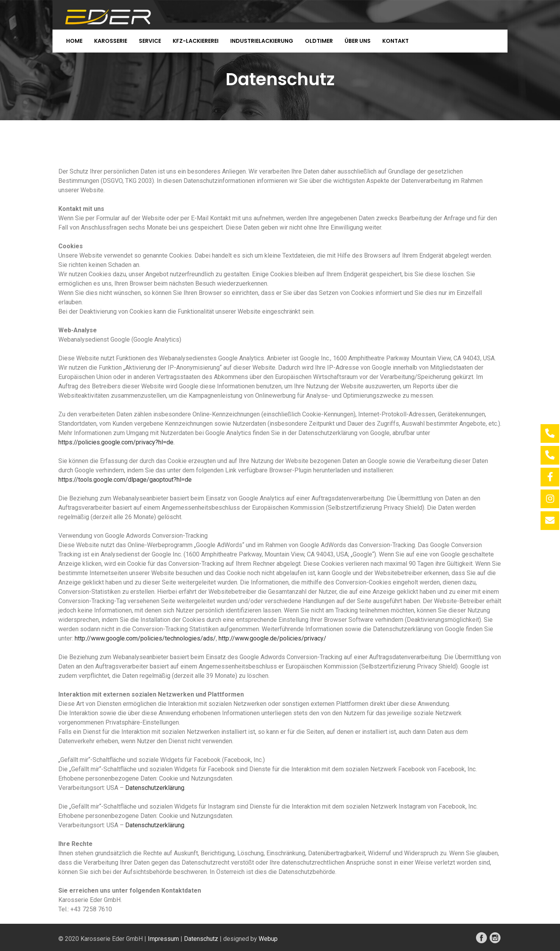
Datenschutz (201, 939)
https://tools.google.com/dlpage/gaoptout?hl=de (125, 480)
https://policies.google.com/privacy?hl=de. (116, 442)
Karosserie (111, 41)
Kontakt (395, 41)
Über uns (358, 41)
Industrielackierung (262, 41)
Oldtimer (319, 41)
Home (74, 41)
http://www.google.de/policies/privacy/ (272, 638)
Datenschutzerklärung (155, 788)
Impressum (163, 939)
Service (150, 41)
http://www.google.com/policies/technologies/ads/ (145, 638)
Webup (268, 939)
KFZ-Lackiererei (196, 41)
